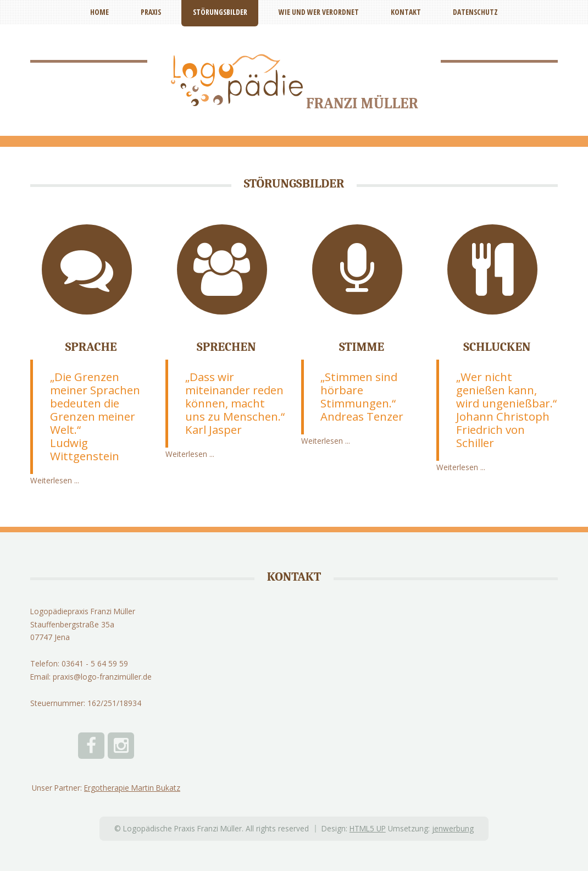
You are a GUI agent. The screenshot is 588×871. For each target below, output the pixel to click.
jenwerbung (453, 828)
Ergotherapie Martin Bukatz (132, 788)
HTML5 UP (368, 828)
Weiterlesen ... (55, 480)
